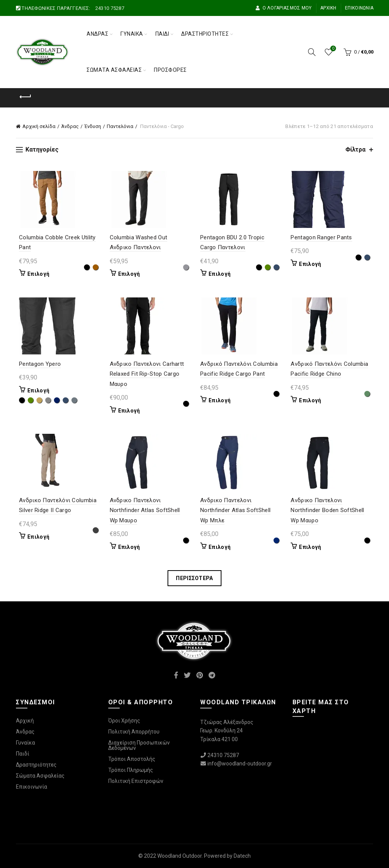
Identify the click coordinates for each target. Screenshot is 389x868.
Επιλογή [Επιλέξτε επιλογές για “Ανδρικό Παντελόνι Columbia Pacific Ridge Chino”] (312, 400)
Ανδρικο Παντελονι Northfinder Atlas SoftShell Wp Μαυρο (148, 510)
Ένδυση (93, 126)
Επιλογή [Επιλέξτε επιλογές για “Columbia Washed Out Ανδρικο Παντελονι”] (128, 274)
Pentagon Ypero (37, 364)
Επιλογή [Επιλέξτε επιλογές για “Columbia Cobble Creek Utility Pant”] (35, 274)
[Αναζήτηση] (312, 52)
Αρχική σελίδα (39, 126)
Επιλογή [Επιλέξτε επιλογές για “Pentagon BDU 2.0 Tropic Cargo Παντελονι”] (220, 274)
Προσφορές (170, 70)
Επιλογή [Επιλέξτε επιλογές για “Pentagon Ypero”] (35, 391)
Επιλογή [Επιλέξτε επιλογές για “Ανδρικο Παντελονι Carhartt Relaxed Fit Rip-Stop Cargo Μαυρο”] (128, 411)
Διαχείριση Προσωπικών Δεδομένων (139, 745)
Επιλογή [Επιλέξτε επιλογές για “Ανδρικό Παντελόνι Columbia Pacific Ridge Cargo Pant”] (220, 400)
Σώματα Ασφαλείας (114, 70)
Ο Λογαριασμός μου (283, 8)
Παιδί (162, 34)
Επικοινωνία (359, 8)
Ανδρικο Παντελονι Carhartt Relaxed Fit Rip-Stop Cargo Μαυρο (145, 374)
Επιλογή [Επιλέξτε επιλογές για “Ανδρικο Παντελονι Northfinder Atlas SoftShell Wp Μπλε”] (220, 547)
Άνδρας (97, 34)
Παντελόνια (120, 126)
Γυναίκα (132, 34)
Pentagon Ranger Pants (323, 237)
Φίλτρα (355, 149)
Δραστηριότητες (205, 34)
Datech (242, 856)
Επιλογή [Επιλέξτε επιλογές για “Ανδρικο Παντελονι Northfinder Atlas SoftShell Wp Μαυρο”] (128, 547)
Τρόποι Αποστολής (132, 759)
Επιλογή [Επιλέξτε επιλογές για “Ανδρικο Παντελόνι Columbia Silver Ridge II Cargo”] (35, 537)
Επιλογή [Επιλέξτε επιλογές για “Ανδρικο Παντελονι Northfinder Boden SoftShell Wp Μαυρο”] (312, 547)
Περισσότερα (194, 578)
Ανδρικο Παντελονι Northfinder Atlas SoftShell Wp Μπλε (240, 510)
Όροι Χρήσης (124, 721)
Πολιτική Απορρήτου (134, 732)
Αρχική (328, 8)
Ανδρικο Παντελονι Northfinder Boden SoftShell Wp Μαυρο (329, 510)
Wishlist (333, 49)
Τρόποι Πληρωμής (131, 770)
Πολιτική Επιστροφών (136, 781)
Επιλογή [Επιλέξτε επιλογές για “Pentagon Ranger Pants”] (312, 264)
